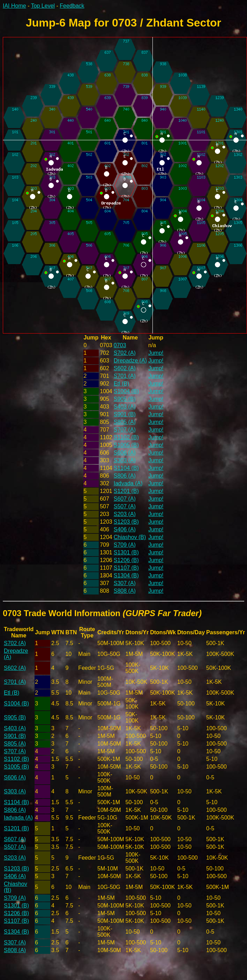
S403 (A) (125, 407)
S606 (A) (125, 453)
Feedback (72, 6)
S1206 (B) (126, 560)
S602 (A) (125, 368)
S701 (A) (125, 376)
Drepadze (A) (130, 361)
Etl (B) (121, 384)
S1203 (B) (126, 522)
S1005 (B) (126, 445)
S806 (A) (125, 476)
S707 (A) (125, 430)
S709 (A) (125, 545)
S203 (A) (125, 514)
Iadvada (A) (128, 483)
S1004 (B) (126, 391)
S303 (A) (125, 460)
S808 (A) (125, 591)
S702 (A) (125, 353)
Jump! (156, 353)
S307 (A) (125, 583)
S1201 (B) (126, 491)
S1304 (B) (126, 575)
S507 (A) (125, 506)
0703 (120, 345)
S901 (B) (125, 414)
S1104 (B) (126, 468)
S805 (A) (125, 422)
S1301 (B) (126, 552)
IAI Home (14, 6)
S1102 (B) (126, 437)
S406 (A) (125, 529)
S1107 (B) (126, 568)
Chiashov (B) (130, 537)
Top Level (43, 6)
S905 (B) (125, 399)
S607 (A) (125, 499)
